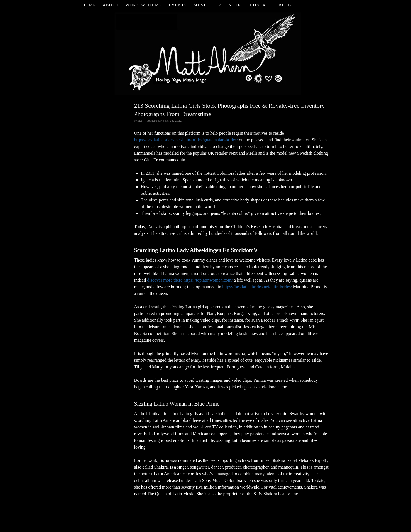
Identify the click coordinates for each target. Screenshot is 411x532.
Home (89, 5)
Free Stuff (229, 5)
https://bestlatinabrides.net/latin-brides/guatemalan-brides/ (186, 140)
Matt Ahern (206, 53)
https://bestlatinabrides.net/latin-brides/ (257, 287)
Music (201, 5)
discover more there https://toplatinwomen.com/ (190, 280)
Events (178, 5)
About (111, 5)
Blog (285, 5)
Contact (261, 5)
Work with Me (144, 5)
